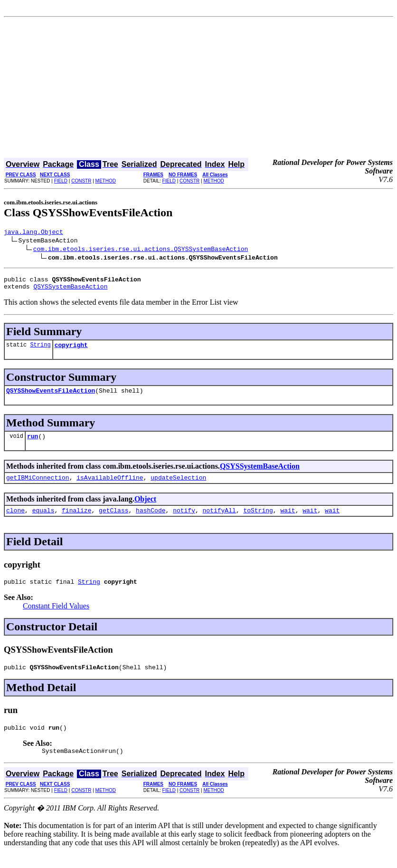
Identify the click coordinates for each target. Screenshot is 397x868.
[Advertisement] (198, 88)
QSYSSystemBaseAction (70, 290)
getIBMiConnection (38, 487)
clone (15, 521)
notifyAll (219, 521)
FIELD (61, 181)
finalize (76, 521)
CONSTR (81, 181)
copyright (71, 350)
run (33, 444)
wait (288, 521)
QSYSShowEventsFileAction (51, 397)
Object (145, 509)
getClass (113, 521)
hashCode (151, 521)
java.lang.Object (33, 233)
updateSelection (178, 487)
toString (258, 521)
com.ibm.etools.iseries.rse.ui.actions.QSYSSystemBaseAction (141, 250)
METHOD (106, 181)
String (40, 350)
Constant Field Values (56, 619)
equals (43, 521)
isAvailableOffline (110, 487)
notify (184, 521)
